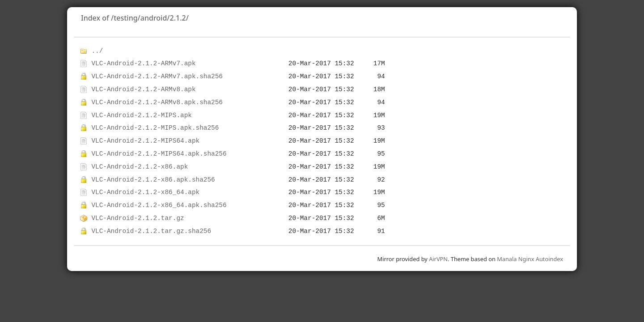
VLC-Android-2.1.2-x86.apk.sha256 (153, 180)
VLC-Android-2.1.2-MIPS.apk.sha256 (155, 128)
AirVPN (438, 259)
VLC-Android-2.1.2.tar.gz (138, 218)
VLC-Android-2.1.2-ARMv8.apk (143, 89)
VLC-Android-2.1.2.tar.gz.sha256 (151, 231)
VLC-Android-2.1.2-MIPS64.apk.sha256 (159, 154)
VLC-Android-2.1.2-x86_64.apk (145, 192)
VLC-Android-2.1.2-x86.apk (140, 167)
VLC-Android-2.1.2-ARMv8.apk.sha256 (157, 102)
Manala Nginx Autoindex (530, 259)
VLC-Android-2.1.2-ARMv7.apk (143, 64)
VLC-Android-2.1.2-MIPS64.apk (145, 141)
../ (97, 51)
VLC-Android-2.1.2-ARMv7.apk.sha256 (157, 76)
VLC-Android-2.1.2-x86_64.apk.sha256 (159, 205)
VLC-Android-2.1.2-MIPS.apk (142, 115)
